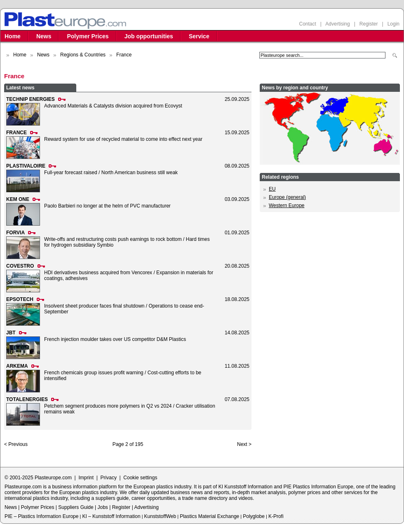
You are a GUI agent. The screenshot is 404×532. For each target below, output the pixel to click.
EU (272, 189)
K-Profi (276, 516)
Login (393, 24)
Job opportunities (149, 36)
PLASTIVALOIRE (26, 166)
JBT (11, 333)
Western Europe (287, 205)
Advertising (337, 24)
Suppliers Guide (76, 507)
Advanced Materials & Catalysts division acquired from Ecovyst (113, 106)
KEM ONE (18, 199)
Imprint (86, 478)
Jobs (102, 507)
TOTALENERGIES (27, 399)
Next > (244, 444)
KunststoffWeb (160, 516)
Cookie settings (140, 478)
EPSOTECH (20, 299)
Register (369, 24)
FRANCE (16, 133)
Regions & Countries (83, 55)
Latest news (20, 88)
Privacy (109, 478)
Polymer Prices (88, 36)
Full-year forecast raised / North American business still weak (111, 173)
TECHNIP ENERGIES (31, 99)
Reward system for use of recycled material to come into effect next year (123, 139)
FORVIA (15, 233)
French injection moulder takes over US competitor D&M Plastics (115, 339)
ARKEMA (17, 366)
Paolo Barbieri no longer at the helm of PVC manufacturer (107, 206)
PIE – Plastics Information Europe (41, 516)
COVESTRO (20, 266)
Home (13, 36)
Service (199, 36)
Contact (307, 24)
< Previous (16, 444)
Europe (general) (287, 197)
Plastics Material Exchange (209, 516)
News (44, 36)
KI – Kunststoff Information (111, 516)
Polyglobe (254, 516)
